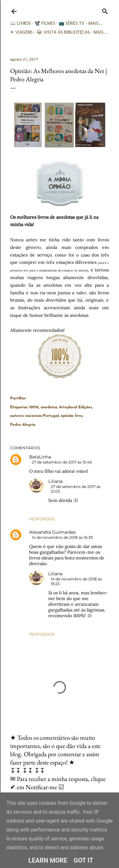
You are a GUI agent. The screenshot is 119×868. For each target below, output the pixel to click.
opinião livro (72, 416)
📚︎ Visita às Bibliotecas (63, 32)
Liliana (55, 481)
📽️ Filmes (45, 23)
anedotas (49, 407)
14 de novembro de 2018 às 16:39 (62, 537)
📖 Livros (20, 23)
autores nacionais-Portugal (34, 416)
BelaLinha (40, 457)
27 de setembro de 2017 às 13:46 (62, 462)
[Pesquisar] (105, 10)
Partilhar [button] (18, 398)
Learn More (48, 860)
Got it (83, 860)
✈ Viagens (21, 32)
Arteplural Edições (76, 407)
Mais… (96, 23)
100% (34, 407)
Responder (42, 519)
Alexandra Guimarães (53, 532)
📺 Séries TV (72, 23)
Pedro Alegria (23, 425)
